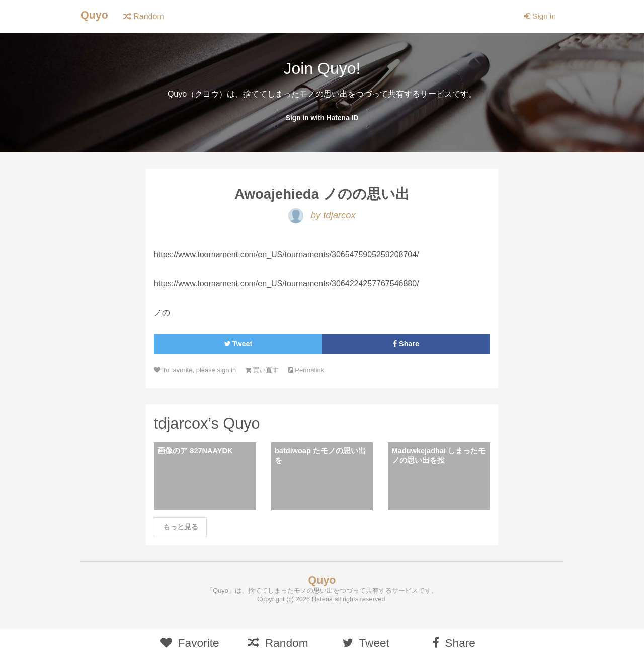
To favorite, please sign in (197, 373)
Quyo (95, 15)
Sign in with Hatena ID (322, 119)
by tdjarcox (322, 217)
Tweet (238, 346)
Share (406, 346)
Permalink (313, 373)
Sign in (539, 16)
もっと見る (181, 531)
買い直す (267, 373)
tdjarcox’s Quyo (209, 426)
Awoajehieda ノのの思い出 (322, 196)
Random (145, 16)
